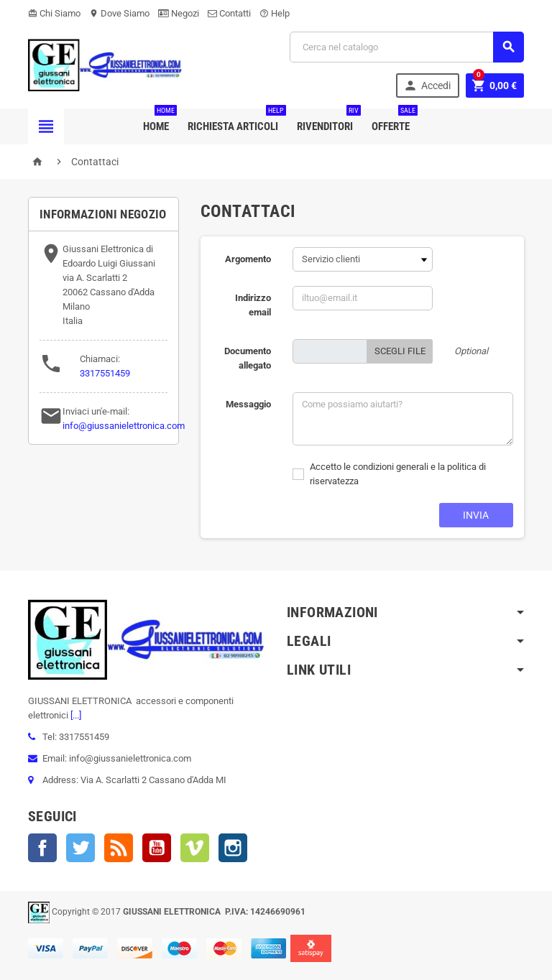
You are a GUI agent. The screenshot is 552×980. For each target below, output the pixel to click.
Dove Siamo (119, 13)
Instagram (233, 848)
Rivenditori (328, 121)
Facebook (42, 848)
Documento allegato (248, 358)
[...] (75, 715)
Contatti (229, 13)
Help (275, 13)
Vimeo (195, 848)
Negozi (179, 13)
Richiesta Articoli (236, 121)
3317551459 (105, 373)
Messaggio (248, 404)
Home (159, 121)
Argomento (248, 259)
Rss (119, 848)
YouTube (157, 848)
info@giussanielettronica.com (124, 426)
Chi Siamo (54, 13)
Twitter (80, 848)
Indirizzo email (253, 305)
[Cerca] (407, 47)
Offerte (394, 121)
